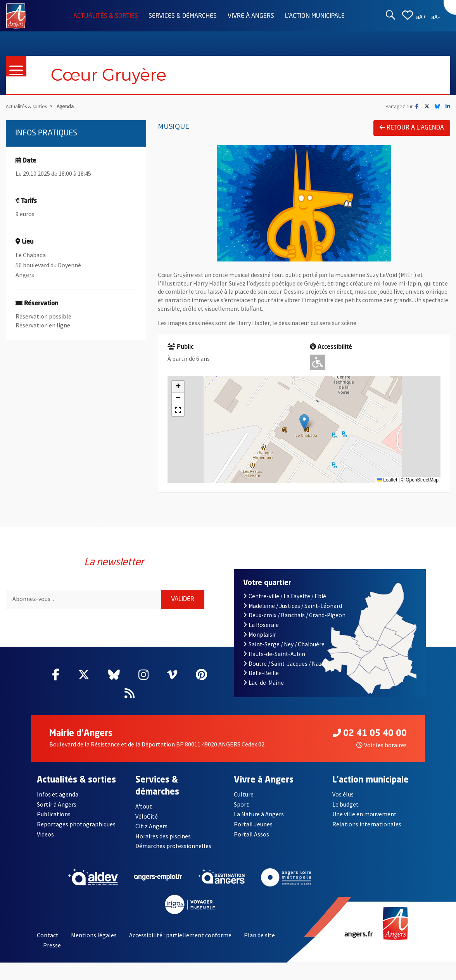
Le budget (345, 804)
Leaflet (387, 480)
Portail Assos (251, 834)
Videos (45, 834)
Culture (244, 794)
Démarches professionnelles (173, 846)
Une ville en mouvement (364, 814)
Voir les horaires (382, 745)
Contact (48, 935)
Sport (241, 804)
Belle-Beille (261, 673)
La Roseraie (261, 625)
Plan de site (259, 935)
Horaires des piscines (163, 836)
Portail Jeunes (253, 824)
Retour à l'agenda (412, 128)
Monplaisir (260, 635)
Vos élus (343, 794)
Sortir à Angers (57, 804)
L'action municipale (315, 16)
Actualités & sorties (106, 16)
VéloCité (147, 816)
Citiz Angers (151, 826)
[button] (304, 422)
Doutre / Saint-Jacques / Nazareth (290, 664)
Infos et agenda (58, 794)
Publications (54, 814)
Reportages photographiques (76, 824)
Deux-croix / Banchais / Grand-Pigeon (294, 615)
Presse (52, 945)
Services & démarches (183, 16)
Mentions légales (94, 935)
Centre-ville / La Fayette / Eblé (285, 596)
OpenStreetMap (422, 480)
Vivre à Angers (251, 16)
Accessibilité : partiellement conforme (180, 935)
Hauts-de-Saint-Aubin (274, 654)
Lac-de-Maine (263, 683)
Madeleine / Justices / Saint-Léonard (293, 606)
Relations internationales (367, 824)
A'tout (144, 806)
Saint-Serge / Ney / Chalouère (284, 644)
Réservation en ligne (43, 325)
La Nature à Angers (259, 814)
